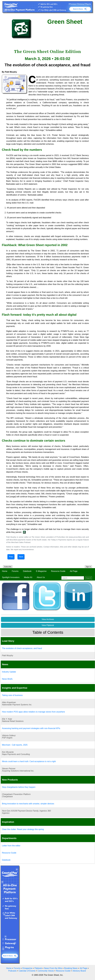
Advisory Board (79, 971)
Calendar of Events (27, 971)
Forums (15, 571)
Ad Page (74, 571)
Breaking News (71, 968)
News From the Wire (53, 968)
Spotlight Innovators (11, 577)
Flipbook (38, 968)
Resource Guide (58, 571)
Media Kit (28, 577)
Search (89, 578)
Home (5, 571)
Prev (11, 557)
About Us (41, 577)
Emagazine (27, 968)
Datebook (27, 571)
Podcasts (12, 971)
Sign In (88, 567)
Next (21, 557)
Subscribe (8, 567)
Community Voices (46, 971)
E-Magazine (41, 571)
